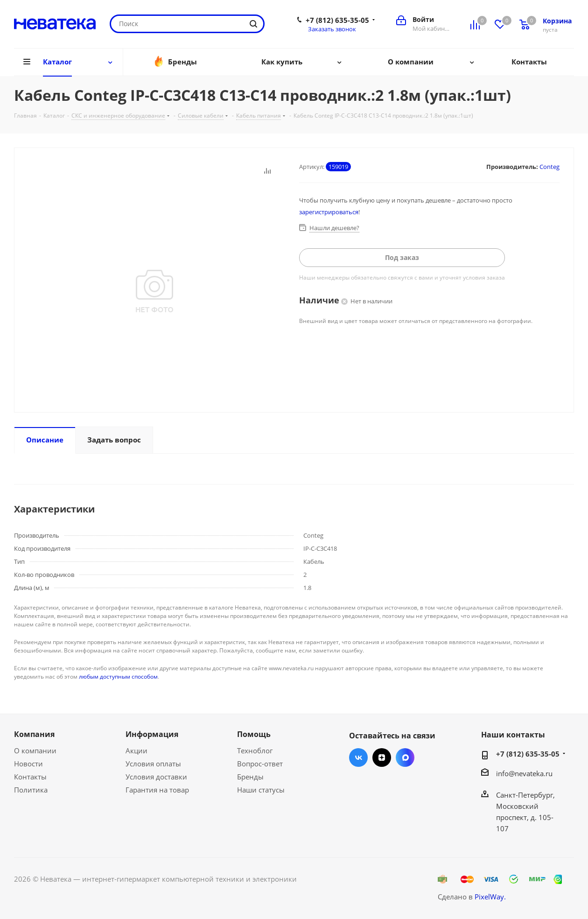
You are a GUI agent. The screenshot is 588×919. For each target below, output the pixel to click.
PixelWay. (490, 897)
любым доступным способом (118, 677)
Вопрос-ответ (260, 764)
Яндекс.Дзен (382, 758)
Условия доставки (156, 777)
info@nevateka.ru (524, 773)
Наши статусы (261, 790)
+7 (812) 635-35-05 (337, 20)
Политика (31, 790)
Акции (136, 751)
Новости (28, 764)
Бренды (250, 777)
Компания (34, 734)
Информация (152, 734)
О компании (35, 751)
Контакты (30, 777)
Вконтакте (358, 758)
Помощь (254, 734)
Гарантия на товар (157, 790)
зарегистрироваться (329, 212)
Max (405, 758)
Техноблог (255, 751)
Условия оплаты (153, 764)
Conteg (549, 167)
